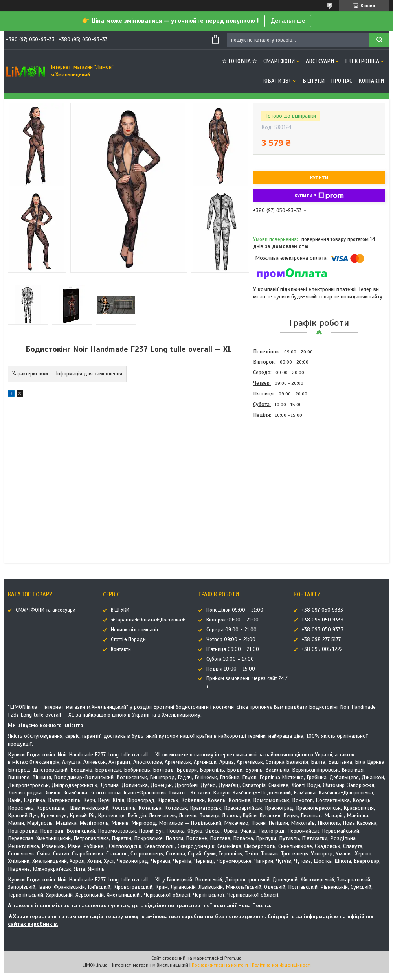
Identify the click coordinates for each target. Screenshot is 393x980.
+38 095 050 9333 (322, 620)
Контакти (371, 81)
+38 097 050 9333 (322, 610)
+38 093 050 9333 (322, 630)
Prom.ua (233, 958)
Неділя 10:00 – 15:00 (231, 669)
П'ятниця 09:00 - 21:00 (233, 649)
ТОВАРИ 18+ (277, 81)
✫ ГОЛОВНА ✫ (240, 61)
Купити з (319, 196)
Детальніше (288, 21)
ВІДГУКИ (314, 81)
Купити (319, 178)
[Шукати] (379, 40)
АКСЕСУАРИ (320, 61)
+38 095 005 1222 (322, 649)
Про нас (342, 81)
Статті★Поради (128, 640)
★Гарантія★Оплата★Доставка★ (148, 620)
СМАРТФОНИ (279, 61)
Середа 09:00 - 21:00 (231, 630)
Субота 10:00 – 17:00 (230, 659)
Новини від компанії (134, 630)
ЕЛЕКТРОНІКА (362, 61)
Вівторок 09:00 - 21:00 (232, 620)
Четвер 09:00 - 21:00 (231, 640)
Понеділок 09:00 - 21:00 (235, 610)
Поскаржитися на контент (220, 965)
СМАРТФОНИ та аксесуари (46, 610)
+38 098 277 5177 (321, 640)
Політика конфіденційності (281, 965)
